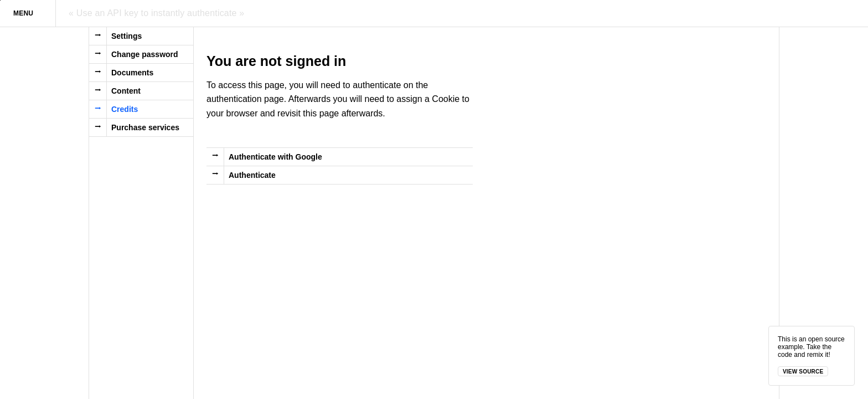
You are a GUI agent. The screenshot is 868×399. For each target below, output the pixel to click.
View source (803, 372)
